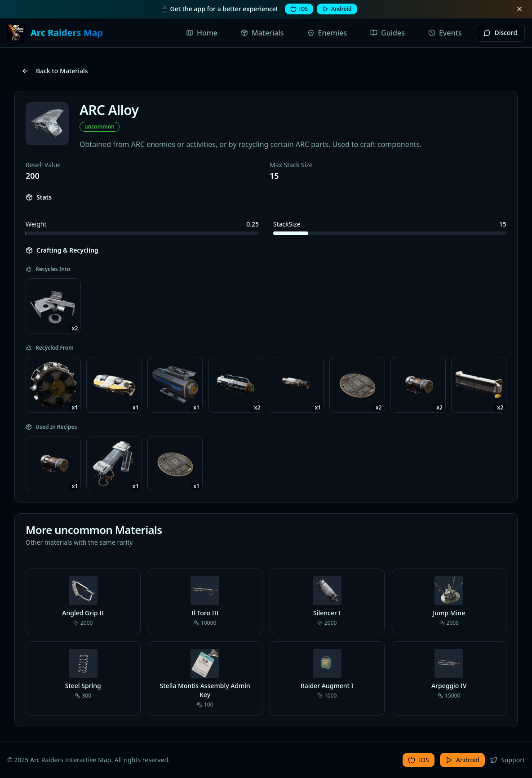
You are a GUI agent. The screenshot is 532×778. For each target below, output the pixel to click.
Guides (388, 33)
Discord (500, 33)
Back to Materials (55, 71)
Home (202, 33)
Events (445, 33)
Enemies (327, 33)
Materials (262, 33)
